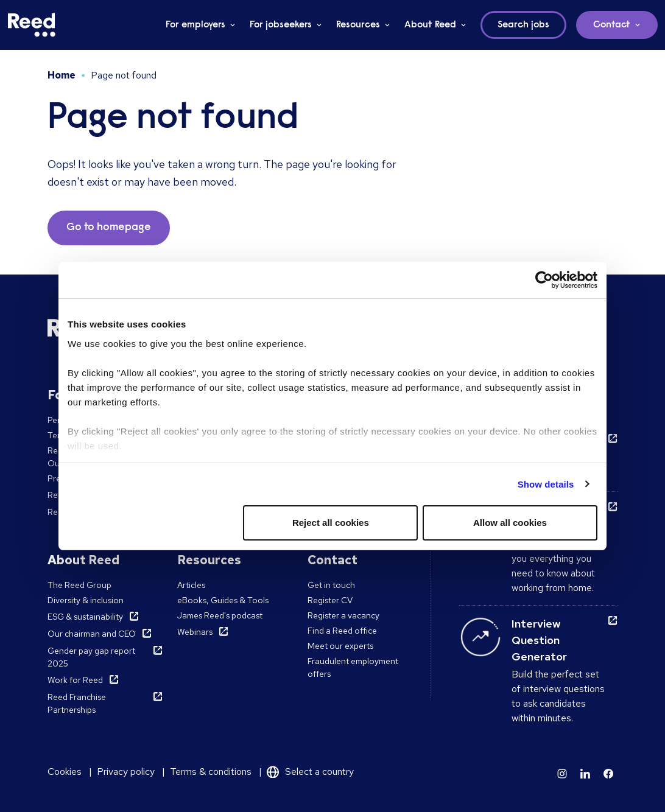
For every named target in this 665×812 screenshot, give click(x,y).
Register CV (330, 600)
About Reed (430, 25)
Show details (546, 484)
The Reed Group (79, 585)
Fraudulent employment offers (353, 667)
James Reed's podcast (220, 615)
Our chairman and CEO (92, 634)
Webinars (195, 632)
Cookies (65, 772)
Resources (358, 25)
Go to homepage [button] (109, 228)
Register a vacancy (343, 615)
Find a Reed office (342, 631)
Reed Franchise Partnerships (77, 703)
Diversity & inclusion (86, 600)
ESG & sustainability (85, 617)
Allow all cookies (510, 523)
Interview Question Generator (539, 640)
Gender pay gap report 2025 (91, 657)
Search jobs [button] (523, 25)
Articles (191, 585)
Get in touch (331, 585)
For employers (195, 25)
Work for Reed (75, 680)
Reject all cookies (331, 523)
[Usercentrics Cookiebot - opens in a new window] (544, 280)
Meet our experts (340, 646)
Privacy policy (126, 772)
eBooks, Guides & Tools (223, 600)
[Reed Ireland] (32, 25)
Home (62, 75)
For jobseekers (281, 25)
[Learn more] (562, 774)
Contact (612, 25)
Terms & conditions (211, 772)
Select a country (319, 772)
